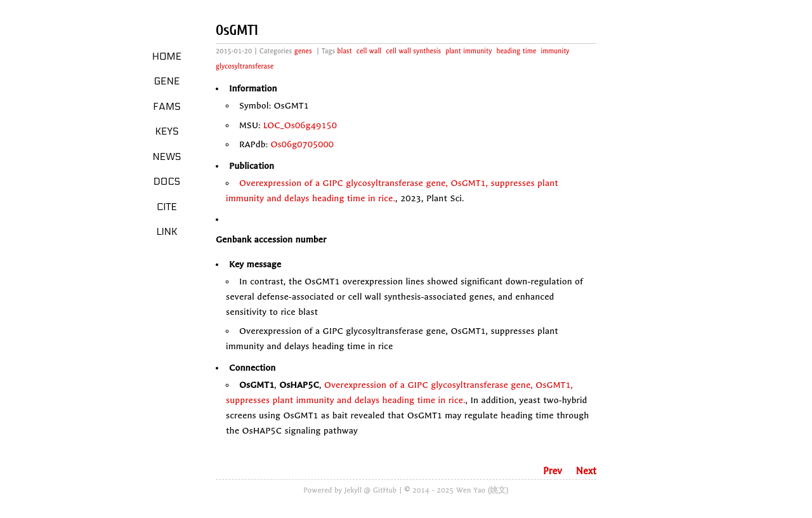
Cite (167, 207)
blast (345, 51)
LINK (167, 232)
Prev (553, 471)
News (167, 157)
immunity (555, 51)
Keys (167, 131)
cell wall (369, 51)
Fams (167, 107)
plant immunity (468, 51)
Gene (167, 81)
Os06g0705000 (303, 144)
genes (303, 51)
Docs (167, 182)
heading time (516, 51)
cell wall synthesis (413, 51)
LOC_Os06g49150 (300, 125)
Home (167, 56)
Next (586, 471)
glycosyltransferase (245, 66)
